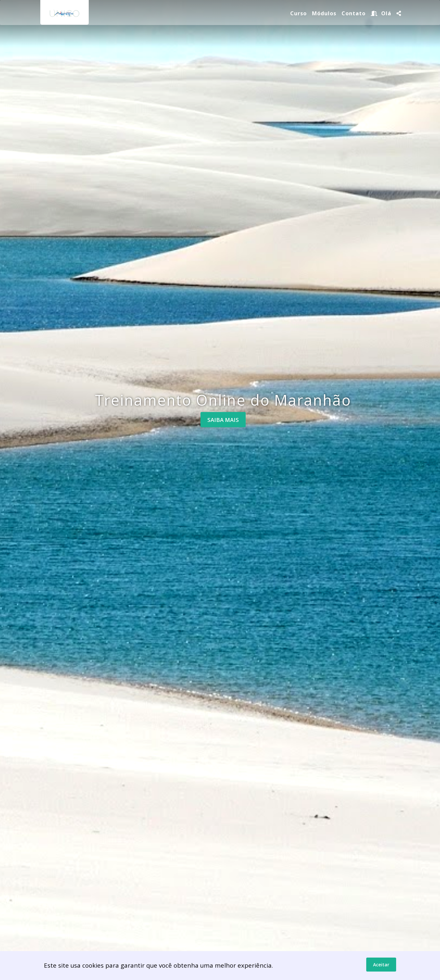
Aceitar (381, 965)
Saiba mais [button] (223, 419)
